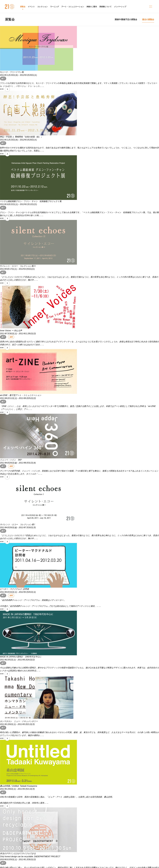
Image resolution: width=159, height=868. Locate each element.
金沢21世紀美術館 (10, 7)
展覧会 (10, 19)
